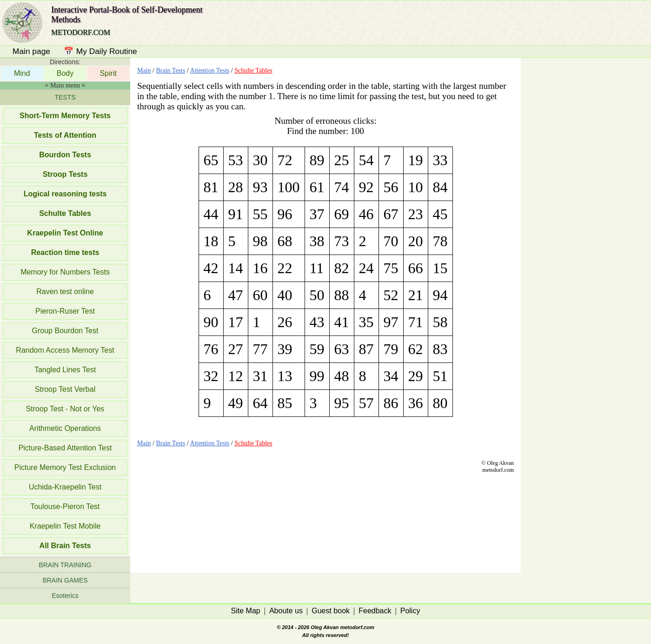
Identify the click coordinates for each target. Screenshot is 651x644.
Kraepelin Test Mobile (65, 526)
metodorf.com (357, 627)
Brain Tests (170, 70)
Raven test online (65, 292)
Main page (31, 51)
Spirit (108, 73)
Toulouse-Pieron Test (65, 506)
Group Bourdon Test (65, 331)
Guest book (331, 611)
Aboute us (286, 611)
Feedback (375, 611)
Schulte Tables (253, 70)
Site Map (246, 611)
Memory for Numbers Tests (65, 272)
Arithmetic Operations (65, 428)
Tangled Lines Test (65, 370)
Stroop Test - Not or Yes (65, 409)
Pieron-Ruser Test (65, 311)
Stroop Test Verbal (65, 389)
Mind (22, 73)
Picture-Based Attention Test (65, 448)
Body (65, 73)
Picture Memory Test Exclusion (65, 467)
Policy (410, 611)
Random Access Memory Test (65, 350)
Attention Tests (210, 70)
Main (144, 70)
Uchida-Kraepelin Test (65, 487)
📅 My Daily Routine (100, 51)
